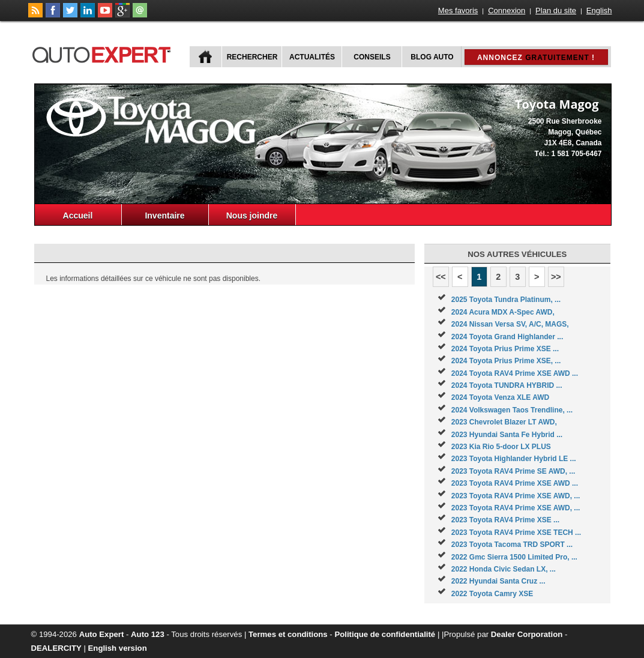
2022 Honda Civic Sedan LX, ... (504, 569)
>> (556, 277)
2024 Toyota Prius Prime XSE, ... (506, 361)
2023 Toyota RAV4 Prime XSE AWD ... (515, 483)
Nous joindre (252, 216)
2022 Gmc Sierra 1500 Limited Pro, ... (514, 557)
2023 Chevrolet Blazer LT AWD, (504, 422)
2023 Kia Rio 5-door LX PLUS (501, 447)
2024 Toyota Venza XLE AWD (500, 397)
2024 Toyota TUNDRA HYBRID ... (507, 385)
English (599, 11)
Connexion (507, 11)
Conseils (372, 57)
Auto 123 (148, 634)
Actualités (312, 57)
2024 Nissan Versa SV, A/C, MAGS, (510, 324)
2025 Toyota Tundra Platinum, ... (506, 300)
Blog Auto (432, 57)
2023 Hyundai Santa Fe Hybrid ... (507, 435)
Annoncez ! (536, 58)
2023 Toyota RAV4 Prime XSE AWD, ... (516, 496)
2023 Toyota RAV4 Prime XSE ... (505, 520)
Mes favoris (458, 11)
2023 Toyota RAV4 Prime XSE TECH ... (516, 533)
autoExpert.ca (104, 53)
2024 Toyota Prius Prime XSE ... (505, 349)
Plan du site (556, 11)
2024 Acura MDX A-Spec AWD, (503, 312)
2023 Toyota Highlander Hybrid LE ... (514, 459)
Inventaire (164, 216)
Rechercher (252, 57)
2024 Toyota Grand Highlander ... (507, 337)
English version (118, 648)
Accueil (78, 216)
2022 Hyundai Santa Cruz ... (498, 581)
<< (441, 277)
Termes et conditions (288, 634)
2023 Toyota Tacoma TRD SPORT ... (512, 545)
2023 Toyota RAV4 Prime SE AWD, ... (513, 471)
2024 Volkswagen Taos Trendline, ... (512, 410)
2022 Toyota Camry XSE (492, 594)
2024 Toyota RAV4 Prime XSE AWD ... (515, 373)
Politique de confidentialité (385, 634)
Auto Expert (102, 634)
